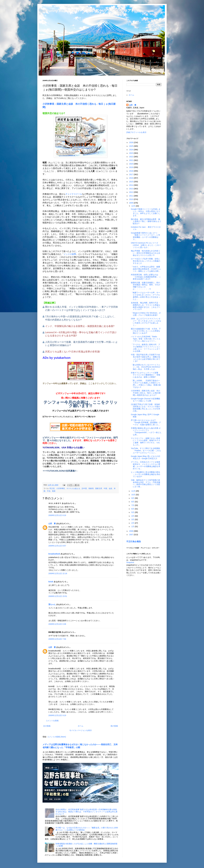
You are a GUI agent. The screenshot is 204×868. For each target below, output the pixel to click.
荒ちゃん (52, 604)
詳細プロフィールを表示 (136, 132)
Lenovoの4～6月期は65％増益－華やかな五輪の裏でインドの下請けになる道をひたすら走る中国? (81, 334)
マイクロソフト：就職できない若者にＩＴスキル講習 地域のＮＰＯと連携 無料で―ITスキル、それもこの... (146, 442)
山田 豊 (52, 524)
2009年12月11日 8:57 (57, 546)
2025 (131, 146)
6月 (133, 509)
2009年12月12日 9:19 (57, 715)
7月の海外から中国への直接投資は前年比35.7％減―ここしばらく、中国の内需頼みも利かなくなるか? (81, 318)
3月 (133, 519)
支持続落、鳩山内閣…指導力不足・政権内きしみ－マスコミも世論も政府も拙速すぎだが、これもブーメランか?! (146, 306)
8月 (133, 502)
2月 (133, 523)
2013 (131, 189)
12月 (133, 206)
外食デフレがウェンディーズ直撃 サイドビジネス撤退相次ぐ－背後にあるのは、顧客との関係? (146, 375)
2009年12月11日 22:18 (58, 573)
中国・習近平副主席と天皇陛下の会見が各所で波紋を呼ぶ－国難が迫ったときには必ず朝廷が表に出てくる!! (146, 358)
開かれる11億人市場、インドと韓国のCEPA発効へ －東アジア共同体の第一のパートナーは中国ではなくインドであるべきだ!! (82, 309)
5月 (133, 512)
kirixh (51, 582)
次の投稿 (47, 726)
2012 (131, 192)
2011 (131, 196)
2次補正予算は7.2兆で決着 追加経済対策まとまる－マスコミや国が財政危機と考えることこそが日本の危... (146, 408)
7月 (133, 505)
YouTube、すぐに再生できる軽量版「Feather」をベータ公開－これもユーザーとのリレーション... (146, 451)
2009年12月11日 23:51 (58, 596)
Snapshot (130, 562)
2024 (131, 150)
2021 (131, 160)
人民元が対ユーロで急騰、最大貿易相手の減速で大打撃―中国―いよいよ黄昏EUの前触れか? (81, 344)
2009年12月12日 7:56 (57, 639)
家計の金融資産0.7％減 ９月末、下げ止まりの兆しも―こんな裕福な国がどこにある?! (146, 331)
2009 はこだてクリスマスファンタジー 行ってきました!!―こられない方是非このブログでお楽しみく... (146, 322)
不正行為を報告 (134, 541)
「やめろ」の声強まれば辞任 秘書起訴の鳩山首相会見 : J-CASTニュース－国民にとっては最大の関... (146, 269)
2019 (131, 167)
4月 (133, 516)
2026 (131, 142)
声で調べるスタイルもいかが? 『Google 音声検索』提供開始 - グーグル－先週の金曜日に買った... (146, 422)
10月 (133, 495)
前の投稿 (114, 726)
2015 (131, 182)
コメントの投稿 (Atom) (57, 737)
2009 (131, 203)
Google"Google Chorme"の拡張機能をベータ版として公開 (145, 400)
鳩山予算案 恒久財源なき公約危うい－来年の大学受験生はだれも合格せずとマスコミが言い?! (146, 253)
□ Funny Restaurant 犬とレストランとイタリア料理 (91, 11)
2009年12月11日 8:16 (57, 515)
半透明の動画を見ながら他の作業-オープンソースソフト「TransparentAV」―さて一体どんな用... (146, 431)
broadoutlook (54, 554)
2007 (131, 535)
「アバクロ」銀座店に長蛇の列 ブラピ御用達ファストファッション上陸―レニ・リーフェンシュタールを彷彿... (146, 348)
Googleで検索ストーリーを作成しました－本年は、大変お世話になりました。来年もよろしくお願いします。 (146, 212)
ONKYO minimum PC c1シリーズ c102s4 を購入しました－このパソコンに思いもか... (146, 245)
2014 (131, 185)
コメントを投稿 (52, 721)
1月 (133, 526)
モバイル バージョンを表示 (81, 730)
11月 (133, 491)
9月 (133, 498)
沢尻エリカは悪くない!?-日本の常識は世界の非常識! (73, 352)
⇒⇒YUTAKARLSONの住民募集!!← (60, 471)
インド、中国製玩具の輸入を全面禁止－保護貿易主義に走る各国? (80, 326)
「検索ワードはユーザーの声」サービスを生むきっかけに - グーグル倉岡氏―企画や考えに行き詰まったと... (146, 296)
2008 (131, 531)
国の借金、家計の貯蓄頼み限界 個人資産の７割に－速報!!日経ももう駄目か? (146, 221)
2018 (131, 171)
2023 (131, 153)
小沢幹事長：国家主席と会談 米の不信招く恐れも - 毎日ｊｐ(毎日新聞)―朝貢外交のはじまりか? (146, 393)
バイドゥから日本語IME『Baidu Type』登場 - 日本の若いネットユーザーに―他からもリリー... (146, 339)
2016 (131, 178)
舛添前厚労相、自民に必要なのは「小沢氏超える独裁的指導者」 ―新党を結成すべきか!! (146, 277)
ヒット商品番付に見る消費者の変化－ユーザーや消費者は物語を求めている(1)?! (146, 474)
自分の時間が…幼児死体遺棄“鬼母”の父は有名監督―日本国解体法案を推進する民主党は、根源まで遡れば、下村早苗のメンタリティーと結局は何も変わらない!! (87, 812)
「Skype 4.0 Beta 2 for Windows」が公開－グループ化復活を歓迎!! (146, 314)
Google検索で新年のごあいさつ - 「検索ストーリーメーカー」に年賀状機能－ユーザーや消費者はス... (146, 236)
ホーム (81, 726)
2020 (131, 164)
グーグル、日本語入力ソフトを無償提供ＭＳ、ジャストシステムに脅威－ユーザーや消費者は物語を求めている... (146, 465)
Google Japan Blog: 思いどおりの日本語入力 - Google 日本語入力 (146, 457)
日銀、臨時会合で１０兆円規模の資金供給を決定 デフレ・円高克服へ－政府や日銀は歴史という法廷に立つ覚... (146, 483)
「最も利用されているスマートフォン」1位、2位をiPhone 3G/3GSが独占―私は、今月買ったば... (146, 367)
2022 (131, 157)
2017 (131, 174)
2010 (131, 199)
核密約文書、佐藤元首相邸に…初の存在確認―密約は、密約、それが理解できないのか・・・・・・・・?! (146, 286)
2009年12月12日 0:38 (57, 624)
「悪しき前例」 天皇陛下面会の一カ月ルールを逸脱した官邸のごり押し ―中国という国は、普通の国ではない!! (146, 384)
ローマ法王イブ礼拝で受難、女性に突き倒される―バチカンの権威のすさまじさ (146, 261)
